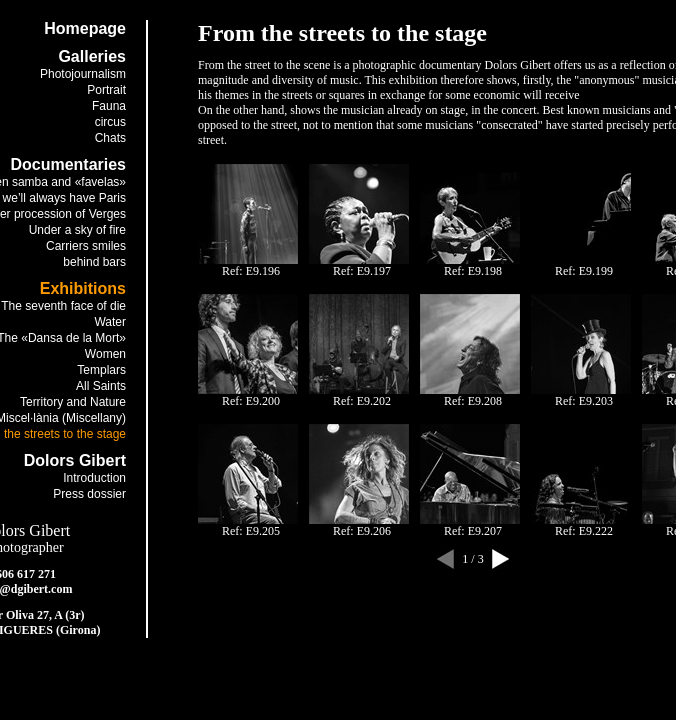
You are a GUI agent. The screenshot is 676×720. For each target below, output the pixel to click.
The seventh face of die (63, 306)
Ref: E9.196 (251, 271)
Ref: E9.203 (584, 401)
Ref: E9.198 (473, 271)
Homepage (85, 28)
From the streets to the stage (342, 33)
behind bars (94, 262)
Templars (101, 370)
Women (105, 354)
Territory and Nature (73, 402)
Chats (110, 138)
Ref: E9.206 (362, 531)
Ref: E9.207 (473, 531)
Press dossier (89, 494)
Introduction (94, 478)
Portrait (106, 90)
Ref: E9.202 (362, 401)
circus (110, 122)
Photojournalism (83, 74)
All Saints (101, 386)
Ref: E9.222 (584, 531)
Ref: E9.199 (584, 271)
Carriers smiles (86, 246)
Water (110, 322)
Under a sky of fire (77, 230)
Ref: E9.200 (251, 401)
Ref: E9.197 (362, 271)
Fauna (109, 106)
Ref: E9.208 (473, 401)
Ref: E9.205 (251, 531)
